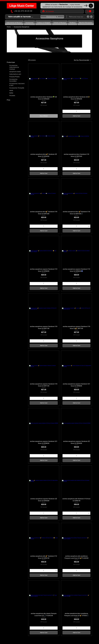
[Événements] (52, 17)
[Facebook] (88, 17)
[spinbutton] (76, 111)
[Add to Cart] (76, 116)
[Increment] (89, 111)
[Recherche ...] (91, 6)
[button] (89, 11)
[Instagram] (91, 17)
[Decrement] (64, 111)
